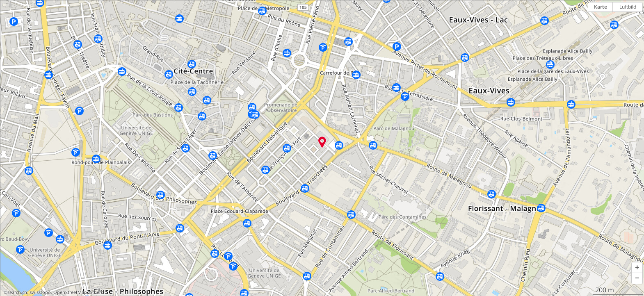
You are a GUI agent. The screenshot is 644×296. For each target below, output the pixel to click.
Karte (601, 7)
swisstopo (40, 292)
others (96, 292)
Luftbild (628, 7)
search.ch (17, 292)
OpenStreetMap (70, 292)
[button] (637, 268)
